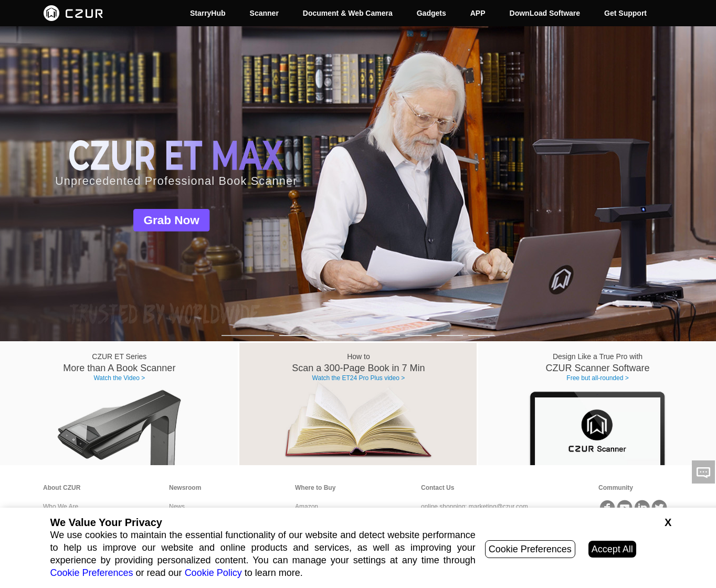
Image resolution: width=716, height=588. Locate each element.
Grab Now (172, 220)
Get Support (625, 13)
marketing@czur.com (498, 507)
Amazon (307, 507)
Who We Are (61, 507)
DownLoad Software (545, 13)
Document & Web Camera (348, 13)
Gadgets (431, 13)
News (177, 507)
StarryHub (208, 13)
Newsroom (185, 488)
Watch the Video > (119, 378)
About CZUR (62, 488)
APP (478, 13)
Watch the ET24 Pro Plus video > (359, 378)
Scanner (264, 13)
